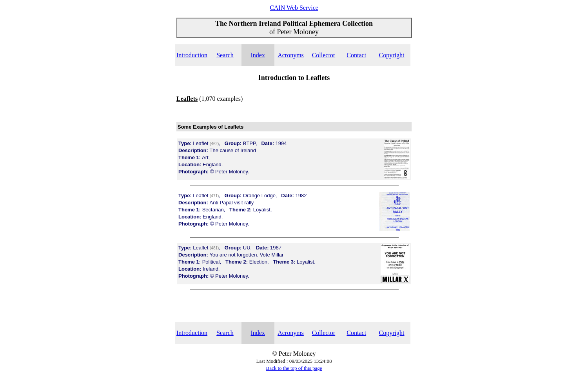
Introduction (192, 55)
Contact (356, 55)
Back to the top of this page (294, 368)
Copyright (392, 55)
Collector (324, 55)
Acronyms (291, 55)
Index (258, 55)
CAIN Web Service (294, 8)
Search (225, 55)
